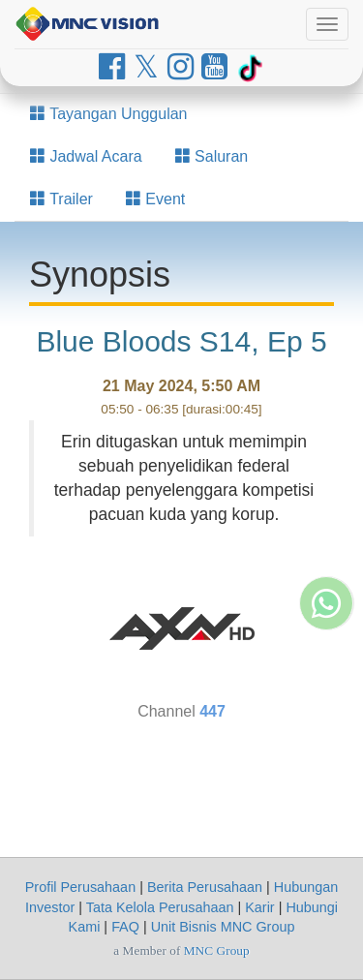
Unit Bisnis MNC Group (223, 927)
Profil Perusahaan (80, 887)
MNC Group (217, 950)
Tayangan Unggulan (109, 114)
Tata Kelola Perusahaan (160, 907)
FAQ (125, 927)
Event (155, 199)
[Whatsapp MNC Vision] (326, 711)
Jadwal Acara (86, 156)
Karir (259, 907)
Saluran (212, 156)
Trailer (61, 199)
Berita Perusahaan (205, 887)
